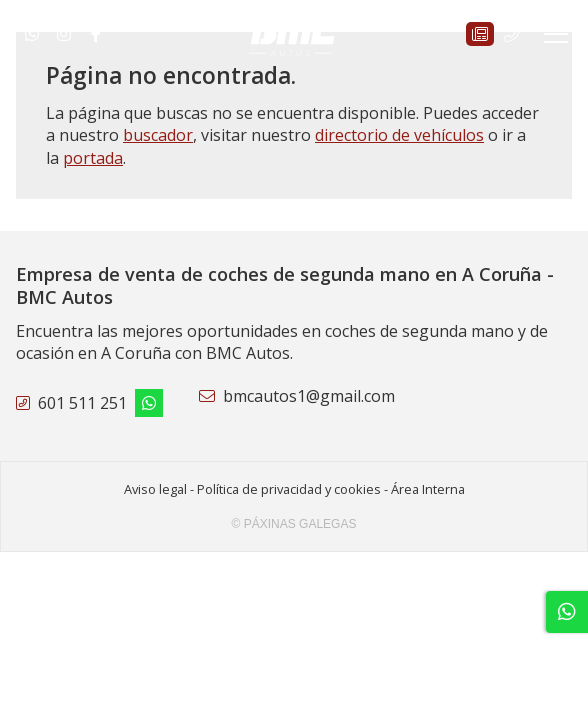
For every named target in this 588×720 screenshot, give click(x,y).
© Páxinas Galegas (294, 524)
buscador (158, 135)
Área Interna (428, 489)
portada (93, 158)
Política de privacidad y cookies (289, 489)
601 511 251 (82, 403)
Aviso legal (155, 489)
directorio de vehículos (399, 135)
